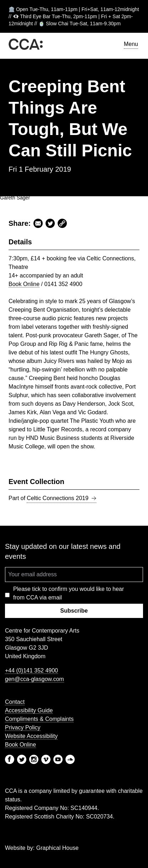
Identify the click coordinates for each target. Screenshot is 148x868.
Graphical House (57, 848)
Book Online (24, 284)
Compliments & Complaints (39, 719)
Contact (15, 702)
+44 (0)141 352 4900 (31, 671)
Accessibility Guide (29, 710)
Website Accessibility (31, 736)
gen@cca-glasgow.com (35, 679)
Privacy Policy (23, 727)
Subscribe (74, 611)
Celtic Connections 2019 (61, 498)
